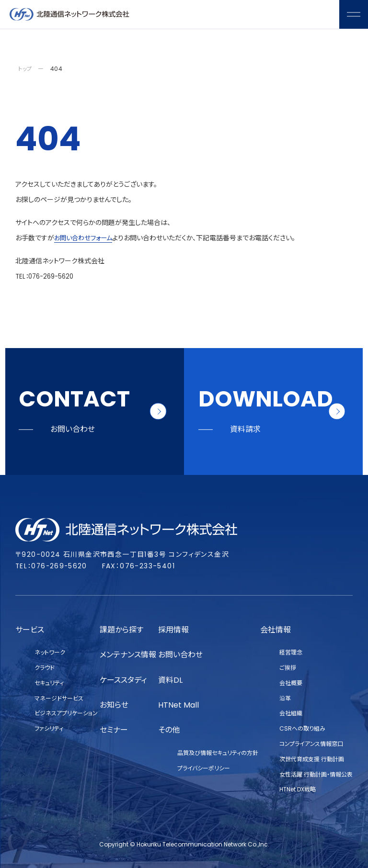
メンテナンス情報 (128, 655)
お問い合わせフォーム (85, 238)
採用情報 (173, 630)
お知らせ (114, 705)
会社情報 (276, 630)
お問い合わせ (180, 655)
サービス (30, 630)
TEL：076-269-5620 (47, 276)
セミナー (114, 730)
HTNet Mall (178, 705)
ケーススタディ (123, 680)
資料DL (170, 680)
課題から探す (121, 630)
